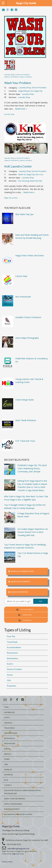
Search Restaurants (19, 582)
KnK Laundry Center (18, 166)
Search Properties (18, 592)
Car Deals (8, 723)
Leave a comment (11, 77)
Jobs (9, 680)
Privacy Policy (7, 862)
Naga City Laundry (11, 198)
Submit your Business (13, 804)
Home (6, 707)
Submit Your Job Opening (15, 799)
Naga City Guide (11, 826)
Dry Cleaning (24, 181)
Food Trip (11, 636)
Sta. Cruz (39, 174)
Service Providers (23, 75)
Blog (6, 780)
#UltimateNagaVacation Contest (18, 814)
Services (7, 754)
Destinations (13, 658)
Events (10, 664)
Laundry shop (9, 114)
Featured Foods (11, 733)
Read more (21, 109)
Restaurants (25, 615)
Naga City (38, 91)
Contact (8, 785)
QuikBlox (8, 770)
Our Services (9, 712)
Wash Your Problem (18, 83)
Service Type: (15, 94)
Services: (13, 97)
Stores (10, 675)
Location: (13, 91)
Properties (25, 620)
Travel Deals (12, 642)
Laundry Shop (9, 75)
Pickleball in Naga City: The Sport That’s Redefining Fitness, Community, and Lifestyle (32, 468)
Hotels (7, 717)
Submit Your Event (12, 809)
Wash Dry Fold (36, 181)
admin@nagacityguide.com (18, 849)
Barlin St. (22, 174)
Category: (13, 88)
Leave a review (25, 77)
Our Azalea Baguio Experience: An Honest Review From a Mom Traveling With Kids (33, 532)
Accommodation (25, 610)
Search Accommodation (21, 571)
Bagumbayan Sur (26, 91)
